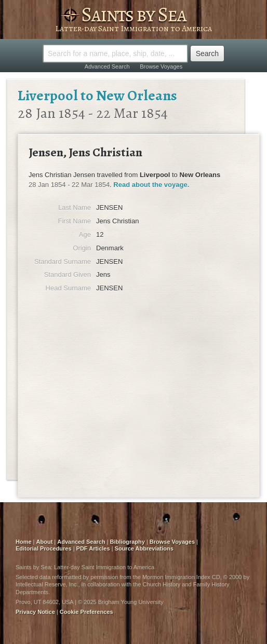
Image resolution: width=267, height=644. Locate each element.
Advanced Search (107, 66)
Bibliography (128, 542)
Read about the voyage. (151, 185)
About (45, 542)
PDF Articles (93, 548)
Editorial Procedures (44, 548)
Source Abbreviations (144, 548)
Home (24, 542)
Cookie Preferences (86, 612)
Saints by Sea (133, 14)
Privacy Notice (35, 612)
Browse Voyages (161, 66)
